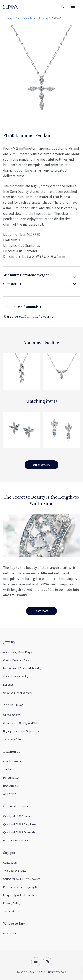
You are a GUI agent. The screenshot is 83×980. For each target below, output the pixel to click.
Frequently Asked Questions (21, 895)
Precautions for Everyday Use (22, 887)
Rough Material (12, 761)
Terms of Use (11, 911)
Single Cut (9, 769)
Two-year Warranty (15, 870)
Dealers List (10, 933)
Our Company (11, 715)
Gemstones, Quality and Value (22, 723)
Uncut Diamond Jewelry (18, 693)
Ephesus (8, 685)
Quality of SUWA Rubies (18, 816)
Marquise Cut (11, 777)
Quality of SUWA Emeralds (19, 832)
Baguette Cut (11, 786)
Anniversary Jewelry (16, 676)
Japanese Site (12, 739)
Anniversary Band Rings (18, 652)
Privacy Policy (12, 903)
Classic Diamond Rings (17, 660)
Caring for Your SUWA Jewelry (21, 879)
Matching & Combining (17, 840)
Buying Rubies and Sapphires (21, 731)
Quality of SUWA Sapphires (20, 824)
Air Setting (10, 794)
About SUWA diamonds (21, 307)
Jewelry (8, 18)
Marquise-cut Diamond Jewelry (32, 18)
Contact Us (10, 862)
